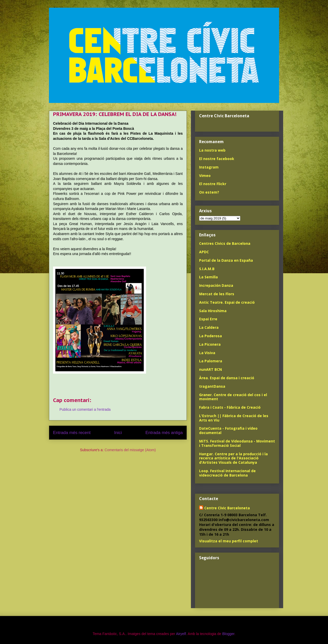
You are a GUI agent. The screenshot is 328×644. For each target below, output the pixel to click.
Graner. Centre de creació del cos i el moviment (233, 397)
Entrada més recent (72, 433)
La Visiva (207, 353)
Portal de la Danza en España (226, 260)
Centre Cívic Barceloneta (227, 508)
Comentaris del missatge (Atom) (130, 450)
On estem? (209, 192)
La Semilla (208, 277)
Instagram (209, 167)
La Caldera (209, 327)
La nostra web (212, 150)
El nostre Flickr (213, 184)
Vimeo (205, 176)
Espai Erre (208, 319)
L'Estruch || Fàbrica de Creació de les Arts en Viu (234, 418)
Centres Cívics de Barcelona (225, 243)
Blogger (228, 634)
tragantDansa (212, 386)
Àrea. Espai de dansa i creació (227, 378)
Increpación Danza (216, 285)
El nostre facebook (217, 159)
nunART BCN (211, 369)
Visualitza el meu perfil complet (229, 541)
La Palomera (211, 361)
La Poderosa (211, 336)
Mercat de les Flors (217, 294)
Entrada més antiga (164, 433)
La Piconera (210, 344)
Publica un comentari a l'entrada (85, 409)
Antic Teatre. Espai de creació (227, 302)
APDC (204, 252)
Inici (118, 433)
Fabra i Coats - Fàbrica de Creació (230, 407)
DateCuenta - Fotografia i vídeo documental (228, 430)
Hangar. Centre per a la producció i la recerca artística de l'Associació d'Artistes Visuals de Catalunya (233, 458)
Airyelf (181, 634)
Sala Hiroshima (213, 311)
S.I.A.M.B (207, 269)
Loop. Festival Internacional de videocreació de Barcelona (227, 473)
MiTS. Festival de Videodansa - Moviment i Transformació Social (237, 443)
